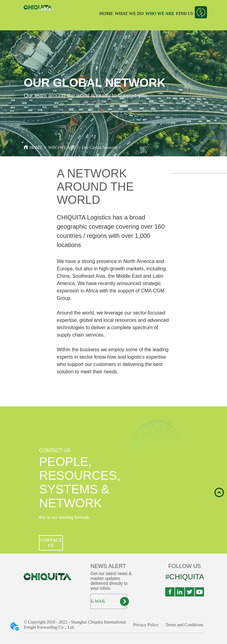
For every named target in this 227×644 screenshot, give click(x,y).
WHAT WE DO (129, 14)
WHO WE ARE (160, 14)
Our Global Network (100, 148)
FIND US (185, 14)
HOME (106, 14)
